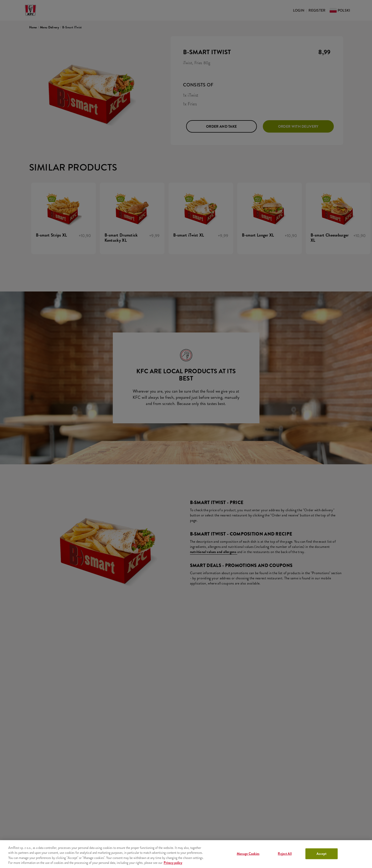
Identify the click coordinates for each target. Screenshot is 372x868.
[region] (186, 854)
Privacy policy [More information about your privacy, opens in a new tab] (173, 863)
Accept (322, 854)
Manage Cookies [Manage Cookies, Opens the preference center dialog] (248, 854)
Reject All (285, 854)
